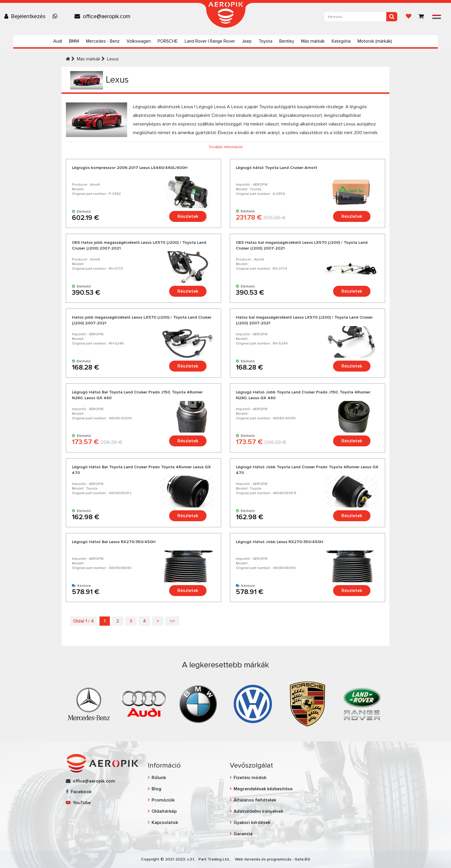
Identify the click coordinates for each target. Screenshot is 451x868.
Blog (156, 789)
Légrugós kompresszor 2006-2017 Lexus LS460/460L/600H (130, 168)
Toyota (265, 41)
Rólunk (159, 778)
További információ (225, 147)
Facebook (79, 792)
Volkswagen (139, 41)
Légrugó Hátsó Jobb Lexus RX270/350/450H (280, 542)
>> (172, 621)
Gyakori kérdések (252, 823)
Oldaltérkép (164, 811)
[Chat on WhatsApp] (56, 16)
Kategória (341, 41)
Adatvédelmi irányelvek (258, 811)
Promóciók (163, 800)
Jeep (247, 41)
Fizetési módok (250, 778)
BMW (74, 41)
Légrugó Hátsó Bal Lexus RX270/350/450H (114, 542)
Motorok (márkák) (375, 41)
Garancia (243, 834)
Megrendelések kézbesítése (263, 789)
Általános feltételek (255, 800)
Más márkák (313, 41)
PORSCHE (168, 41)
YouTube (78, 803)
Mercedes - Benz (103, 41)
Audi (58, 41)
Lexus (113, 59)
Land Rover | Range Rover (210, 41)
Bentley (287, 41)
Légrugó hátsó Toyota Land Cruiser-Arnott (277, 168)
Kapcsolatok (165, 823)
